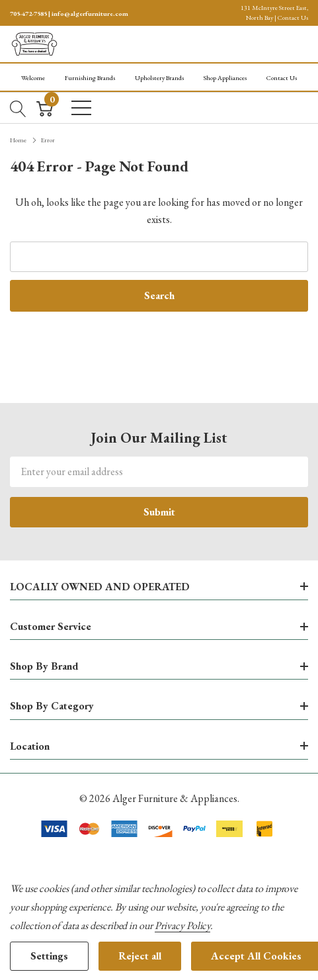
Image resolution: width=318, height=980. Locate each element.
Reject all (140, 956)
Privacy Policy (182, 925)
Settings (49, 956)
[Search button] (18, 107)
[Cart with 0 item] (45, 107)
